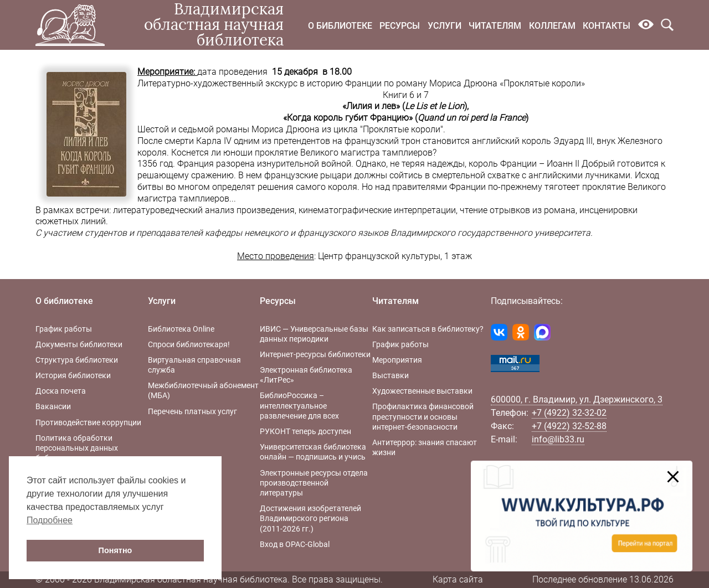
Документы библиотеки (79, 344)
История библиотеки (73, 375)
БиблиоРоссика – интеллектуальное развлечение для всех (299, 405)
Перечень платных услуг (192, 411)
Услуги (445, 26)
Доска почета (61, 391)
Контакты (607, 26)
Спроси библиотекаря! (189, 344)
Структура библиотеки (77, 360)
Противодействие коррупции (88, 422)
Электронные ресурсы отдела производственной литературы (314, 483)
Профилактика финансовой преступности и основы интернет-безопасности (423, 416)
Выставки (391, 375)
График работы (64, 329)
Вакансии (53, 406)
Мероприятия (397, 360)
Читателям (495, 26)
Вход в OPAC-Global (295, 544)
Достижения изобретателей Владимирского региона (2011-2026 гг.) (310, 518)
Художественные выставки (422, 391)
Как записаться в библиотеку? (428, 329)
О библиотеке (340, 26)
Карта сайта (458, 579)
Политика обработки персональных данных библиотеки (77, 448)
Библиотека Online (181, 329)
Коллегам (552, 26)
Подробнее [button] (50, 520)
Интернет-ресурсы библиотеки (315, 354)
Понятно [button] (115, 550)
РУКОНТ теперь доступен (305, 431)
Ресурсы (400, 26)
